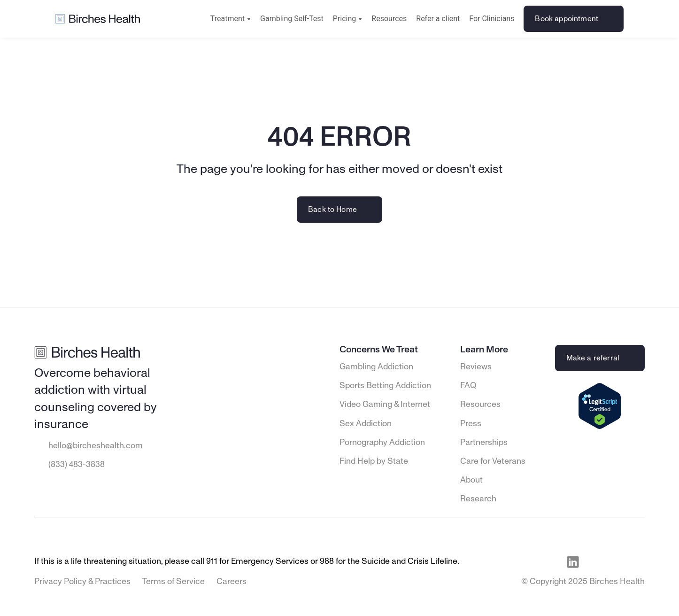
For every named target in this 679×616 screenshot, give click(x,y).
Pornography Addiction (382, 443)
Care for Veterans (493, 461)
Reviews (476, 367)
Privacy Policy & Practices (82, 582)
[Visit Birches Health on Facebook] (594, 562)
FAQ (468, 386)
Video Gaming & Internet (385, 405)
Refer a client (438, 19)
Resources (389, 19)
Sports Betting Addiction (385, 386)
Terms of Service (174, 582)
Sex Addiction (366, 424)
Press (471, 424)
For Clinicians (492, 19)
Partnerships (484, 443)
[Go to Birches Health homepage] (98, 19)
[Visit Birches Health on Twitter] (638, 562)
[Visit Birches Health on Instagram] (616, 562)
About (471, 480)
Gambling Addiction (376, 367)
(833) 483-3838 (77, 465)
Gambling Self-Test (292, 19)
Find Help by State (374, 461)
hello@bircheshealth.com (96, 446)
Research (478, 499)
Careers (231, 582)
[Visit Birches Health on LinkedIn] (573, 562)
